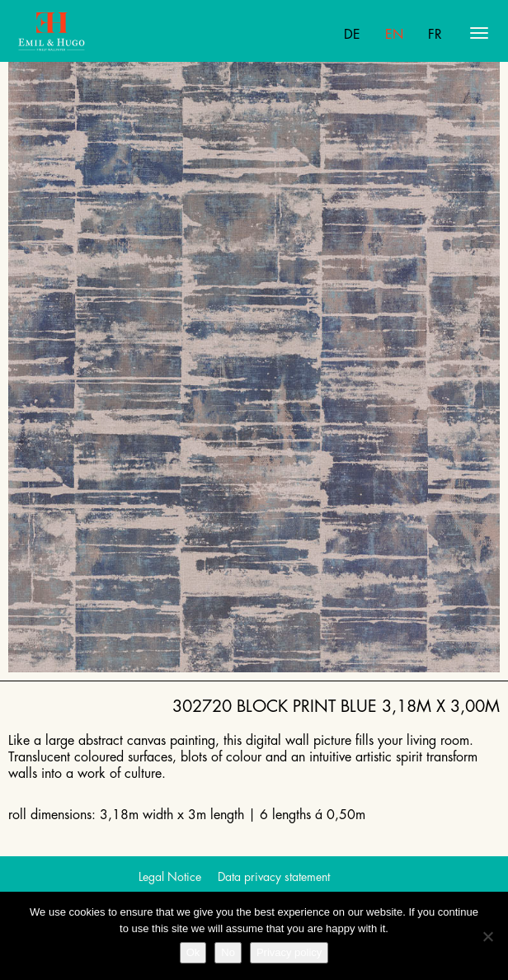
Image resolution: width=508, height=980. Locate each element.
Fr (435, 35)
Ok (193, 952)
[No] (487, 936)
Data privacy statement (274, 877)
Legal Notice (170, 877)
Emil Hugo (82, 33)
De (352, 35)
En (394, 35)
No (228, 952)
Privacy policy (289, 952)
